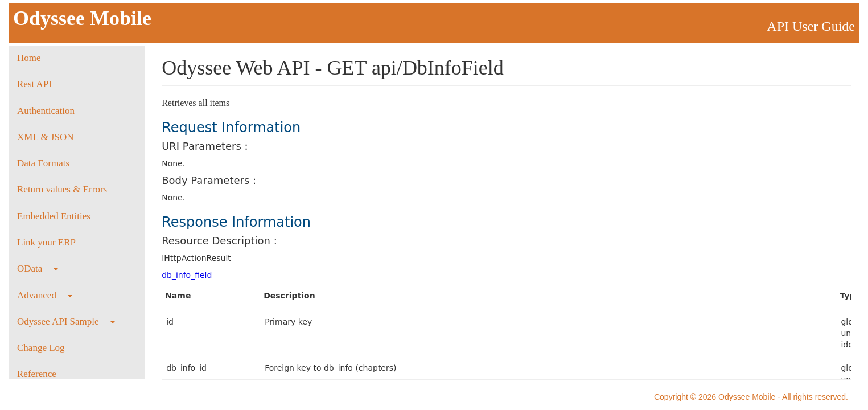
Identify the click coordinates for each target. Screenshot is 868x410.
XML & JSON (46, 137)
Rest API (34, 84)
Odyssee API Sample (66, 321)
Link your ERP (46, 242)
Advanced (45, 295)
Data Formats (43, 163)
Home (29, 58)
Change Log (41, 348)
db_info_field (187, 275)
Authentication (46, 111)
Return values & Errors (62, 189)
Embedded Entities (54, 216)
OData (38, 268)
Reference (37, 374)
